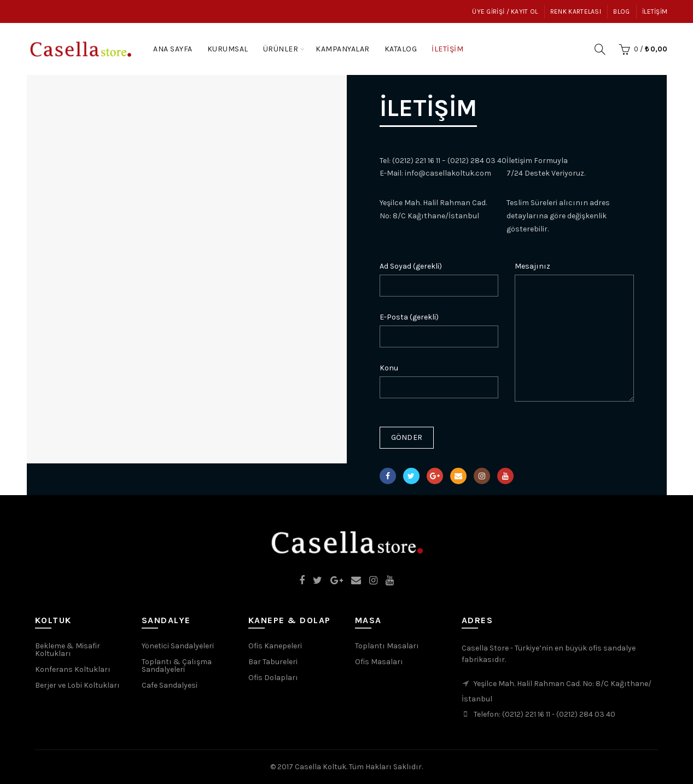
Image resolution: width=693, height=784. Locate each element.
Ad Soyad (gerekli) (411, 266)
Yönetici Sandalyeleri (178, 646)
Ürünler (281, 49)
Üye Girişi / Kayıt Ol (505, 11)
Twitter (411, 476)
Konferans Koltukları (73, 669)
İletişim (655, 11)
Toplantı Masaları (387, 646)
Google (435, 476)
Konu (389, 368)
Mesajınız (532, 266)
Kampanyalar (346, 44)
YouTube (505, 476)
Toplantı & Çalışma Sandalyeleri (177, 666)
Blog (621, 11)
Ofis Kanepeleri (275, 646)
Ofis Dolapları (273, 678)
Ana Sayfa (173, 49)
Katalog (404, 44)
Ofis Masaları (379, 662)
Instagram (482, 476)
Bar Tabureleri (273, 662)
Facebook (388, 476)
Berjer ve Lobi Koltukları (77, 685)
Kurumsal (228, 49)
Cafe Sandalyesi (170, 685)
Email (458, 476)
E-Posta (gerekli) (409, 317)
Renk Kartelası (576, 11)
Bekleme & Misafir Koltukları (68, 650)
